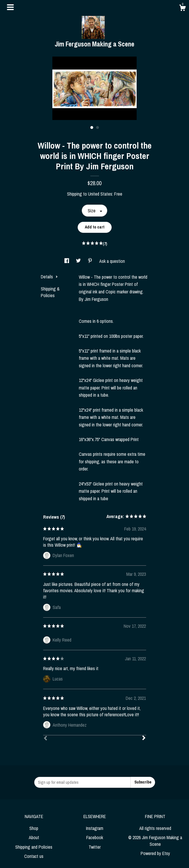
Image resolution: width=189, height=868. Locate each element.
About (34, 837)
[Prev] (45, 739)
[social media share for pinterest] (91, 261)
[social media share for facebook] (67, 261)
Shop (34, 828)
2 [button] (98, 128)
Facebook (95, 837)
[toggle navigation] (10, 7)
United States (100, 194)
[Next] (144, 738)
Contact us (34, 856)
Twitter (95, 847)
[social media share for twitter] (79, 261)
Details (49, 277)
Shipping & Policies (50, 292)
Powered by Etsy (155, 853)
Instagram (95, 828)
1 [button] (92, 128)
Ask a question (112, 261)
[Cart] (182, 9)
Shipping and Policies (34, 847)
